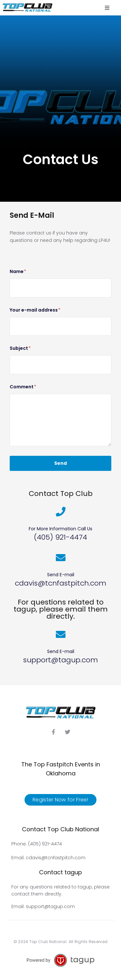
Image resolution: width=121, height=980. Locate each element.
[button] (107, 8)
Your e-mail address (35, 310)
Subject (20, 348)
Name (18, 272)
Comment (23, 387)
